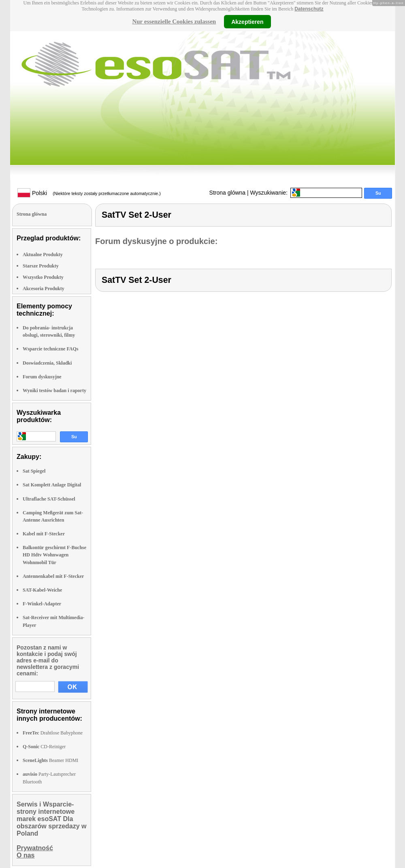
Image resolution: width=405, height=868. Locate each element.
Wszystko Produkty (43, 277)
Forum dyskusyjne (42, 377)
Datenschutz (309, 9)
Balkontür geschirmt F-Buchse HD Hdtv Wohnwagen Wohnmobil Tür (54, 555)
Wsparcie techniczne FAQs (51, 349)
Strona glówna (228, 193)
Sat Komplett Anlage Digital (52, 485)
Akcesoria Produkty (44, 289)
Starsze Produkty (41, 266)
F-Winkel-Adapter (42, 604)
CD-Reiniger (44, 747)
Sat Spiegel (34, 471)
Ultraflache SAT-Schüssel (49, 499)
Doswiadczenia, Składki (47, 363)
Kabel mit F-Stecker (44, 534)
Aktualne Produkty (43, 255)
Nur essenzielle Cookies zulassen (174, 21)
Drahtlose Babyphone (53, 733)
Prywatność (35, 848)
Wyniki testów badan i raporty (54, 390)
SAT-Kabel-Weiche (42, 590)
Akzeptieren (247, 21)
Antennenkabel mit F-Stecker (53, 576)
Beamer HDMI (50, 760)
